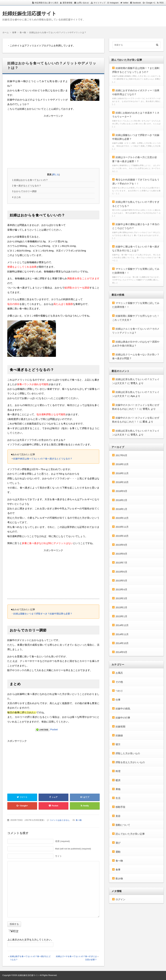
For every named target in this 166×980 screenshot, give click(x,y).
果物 (118, 789)
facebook (137, 3)
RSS (162, 3)
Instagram (114, 3)
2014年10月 (122, 643)
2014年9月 (121, 652)
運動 (118, 852)
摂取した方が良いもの (128, 753)
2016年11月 (122, 473)
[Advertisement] (53, 141)
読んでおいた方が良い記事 (130, 834)
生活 (118, 798)
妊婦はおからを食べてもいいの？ (30, 180)
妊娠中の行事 (123, 718)
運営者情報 (67, 3)
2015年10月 (122, 536)
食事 (118, 870)
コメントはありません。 (60, 820)
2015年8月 (121, 554)
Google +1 (151, 3)
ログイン (120, 899)
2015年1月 (121, 616)
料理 (118, 771)
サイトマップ (100, 3)
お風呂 (119, 673)
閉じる (56, 175)
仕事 (118, 700)
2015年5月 (121, 581)
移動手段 (120, 807)
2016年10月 (122, 482)
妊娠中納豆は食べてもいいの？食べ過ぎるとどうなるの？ (43, 459)
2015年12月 (122, 518)
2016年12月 (122, 464)
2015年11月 (122, 527)
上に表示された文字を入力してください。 (30, 940)
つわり (119, 691)
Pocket (54, 729)
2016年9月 (121, 491)
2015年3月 (121, 598)
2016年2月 (121, 500)
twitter (126, 3)
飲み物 (119, 878)
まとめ (17, 197)
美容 (118, 816)
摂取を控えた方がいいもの (130, 762)
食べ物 (79, 820)
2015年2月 (121, 607)
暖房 (118, 780)
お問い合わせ (83, 3)
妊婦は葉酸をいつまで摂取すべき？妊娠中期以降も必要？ (43, 614)
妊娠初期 (120, 727)
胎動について (123, 825)
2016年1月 (121, 509)
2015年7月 (121, 563)
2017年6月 (121, 455)
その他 (119, 682)
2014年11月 (122, 634)
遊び (118, 843)
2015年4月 (121, 589)
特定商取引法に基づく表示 (47, 3)
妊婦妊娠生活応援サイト (29, 14)
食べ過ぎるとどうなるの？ (27, 186)
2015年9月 (121, 545)
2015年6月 (121, 572)
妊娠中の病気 (123, 709)
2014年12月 (122, 625)
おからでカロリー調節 (24, 191)
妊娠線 (119, 735)
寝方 (118, 744)
